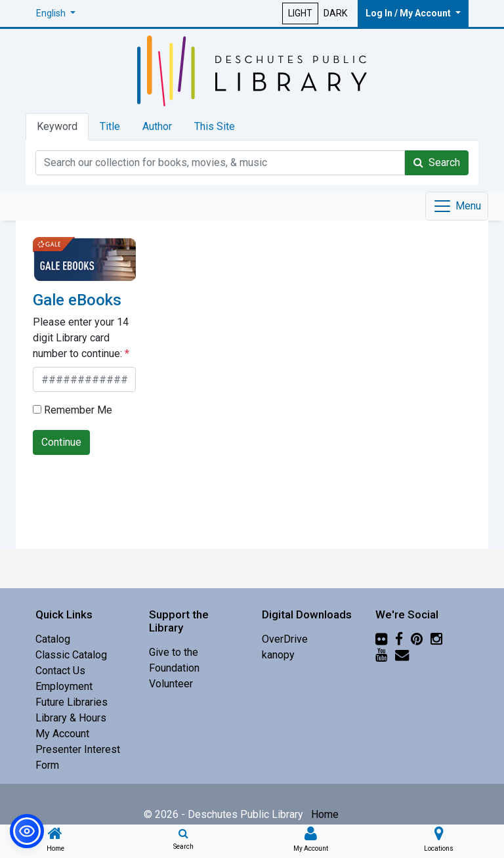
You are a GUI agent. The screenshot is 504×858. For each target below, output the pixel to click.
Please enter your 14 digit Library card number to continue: (81, 338)
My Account (62, 734)
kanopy (278, 655)
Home (325, 814)
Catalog (53, 639)
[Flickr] (381, 639)
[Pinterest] (417, 639)
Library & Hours (71, 718)
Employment (64, 686)
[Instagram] (436, 639)
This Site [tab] (215, 126)
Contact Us (60, 671)
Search (437, 162)
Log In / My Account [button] (409, 13)
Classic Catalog (71, 655)
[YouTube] (381, 655)
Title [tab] (110, 126)
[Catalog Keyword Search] (220, 163)
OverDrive (285, 639)
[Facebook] (399, 639)
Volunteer (171, 684)
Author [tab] (157, 126)
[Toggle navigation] (457, 206)
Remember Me (73, 410)
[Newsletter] (402, 655)
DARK (335, 13)
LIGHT (300, 13)
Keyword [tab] (57, 126)
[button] (56, 13)
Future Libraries (72, 702)
